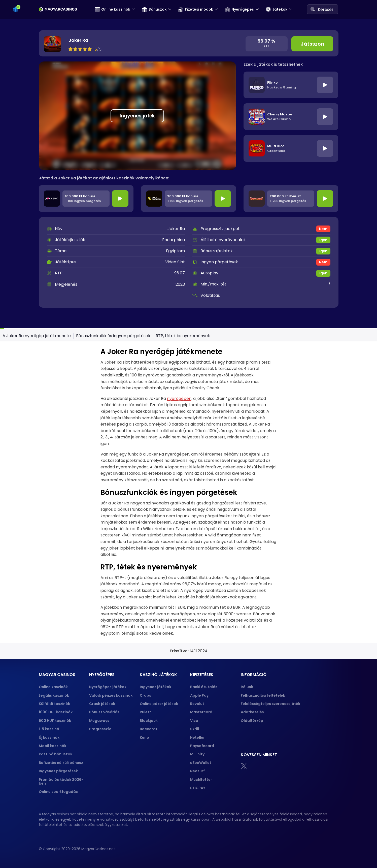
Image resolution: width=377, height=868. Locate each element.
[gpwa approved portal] (327, 849)
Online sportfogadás (58, 792)
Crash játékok (102, 704)
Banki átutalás (204, 687)
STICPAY (198, 788)
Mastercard (201, 712)
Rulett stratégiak (35, 339)
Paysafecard (202, 746)
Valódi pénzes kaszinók (111, 695)
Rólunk (247, 687)
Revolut (197, 704)
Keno (144, 737)
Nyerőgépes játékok (108, 687)
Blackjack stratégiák (39, 290)
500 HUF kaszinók (55, 721)
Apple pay (25, 128)
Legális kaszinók (54, 695)
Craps (145, 695)
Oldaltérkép (252, 721)
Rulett (145, 712)
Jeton (20, 80)
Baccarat (149, 729)
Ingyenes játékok (156, 687)
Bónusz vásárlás (104, 712)
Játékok (277, 9)
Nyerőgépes (239, 9)
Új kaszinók (49, 737)
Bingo (20, 367)
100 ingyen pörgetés (38, 37)
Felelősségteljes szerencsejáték (270, 704)
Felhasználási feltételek (263, 695)
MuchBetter (201, 780)
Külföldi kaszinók (54, 704)
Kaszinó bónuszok (56, 754)
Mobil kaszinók (53, 746)
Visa (194, 721)
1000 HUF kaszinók (56, 712)
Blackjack (149, 721)
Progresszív (100, 729)
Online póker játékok (159, 704)
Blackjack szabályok (38, 300)
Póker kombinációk (37, 271)
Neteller (197, 737)
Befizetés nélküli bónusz (61, 763)
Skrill (195, 729)
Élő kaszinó (49, 729)
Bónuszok (154, 9)
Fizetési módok (196, 9)
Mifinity (21, 89)
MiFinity (197, 754)
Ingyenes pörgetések (58, 771)
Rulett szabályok (35, 329)
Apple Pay (199, 695)
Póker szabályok (35, 261)
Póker (20, 251)
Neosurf (197, 771)
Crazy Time (26, 358)
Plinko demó (26, 180)
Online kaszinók (112, 9)
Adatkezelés (252, 712)
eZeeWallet (201, 763)
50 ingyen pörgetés (38, 28)
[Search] (313, 9)
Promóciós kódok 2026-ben (61, 781)
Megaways (99, 721)
